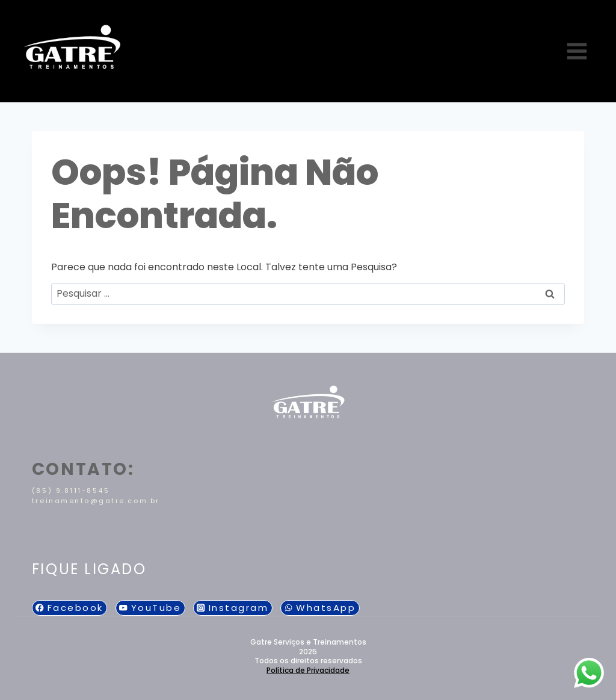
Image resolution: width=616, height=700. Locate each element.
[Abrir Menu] (577, 51)
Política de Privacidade (308, 670)
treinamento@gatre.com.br (96, 501)
